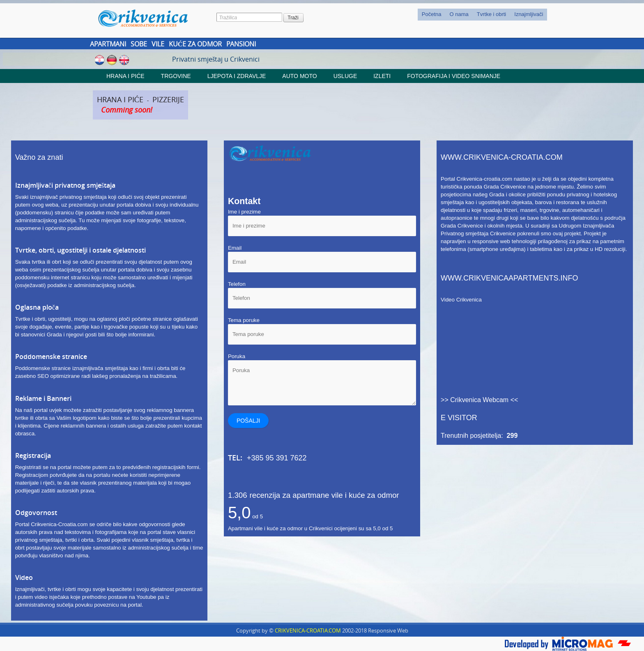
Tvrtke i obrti (492, 14)
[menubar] (483, 15)
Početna (432, 14)
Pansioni (241, 44)
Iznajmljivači (529, 14)
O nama (459, 14)
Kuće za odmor (195, 44)
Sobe (139, 44)
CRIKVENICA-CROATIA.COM (308, 630)
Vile (158, 44)
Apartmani (108, 44)
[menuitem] (432, 15)
